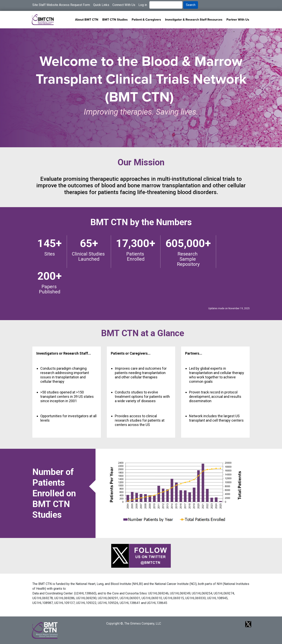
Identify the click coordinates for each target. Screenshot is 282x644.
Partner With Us (238, 20)
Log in (143, 5)
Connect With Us (124, 5)
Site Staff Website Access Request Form (61, 5)
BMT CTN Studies (115, 20)
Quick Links (101, 5)
